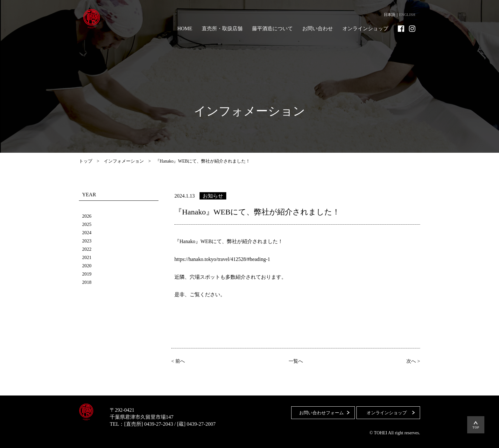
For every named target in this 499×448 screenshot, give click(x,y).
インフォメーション (124, 161)
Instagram (412, 29)
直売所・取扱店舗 (222, 28)
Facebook (401, 29)
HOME (185, 28)
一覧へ (296, 361)
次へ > (412, 361)
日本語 (390, 15)
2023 (87, 241)
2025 (87, 224)
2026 (87, 216)
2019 (87, 274)
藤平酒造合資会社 (95, 19)
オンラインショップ (365, 28)
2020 (87, 266)
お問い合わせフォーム (319, 410)
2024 (87, 232)
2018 (87, 282)
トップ (86, 161)
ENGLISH (407, 15)
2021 (87, 257)
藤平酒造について (272, 28)
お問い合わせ (318, 28)
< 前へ (179, 361)
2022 (87, 249)
